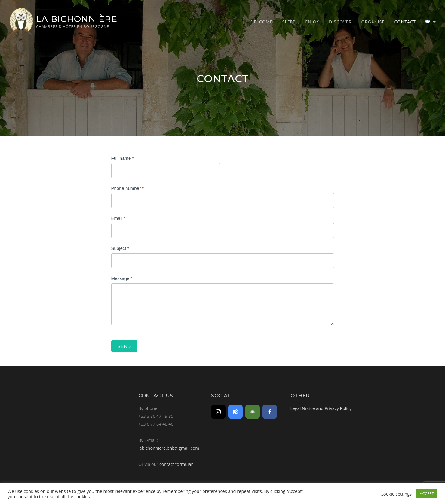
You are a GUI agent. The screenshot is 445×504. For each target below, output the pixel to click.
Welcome (261, 22)
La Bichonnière (77, 19)
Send (124, 346)
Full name (123, 158)
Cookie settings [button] (396, 494)
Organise (373, 22)
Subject (120, 248)
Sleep (289, 22)
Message (122, 278)
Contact (405, 22)
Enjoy (312, 22)
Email (118, 218)
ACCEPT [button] (427, 493)
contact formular (176, 464)
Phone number (127, 188)
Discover (340, 22)
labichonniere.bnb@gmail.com (169, 448)
